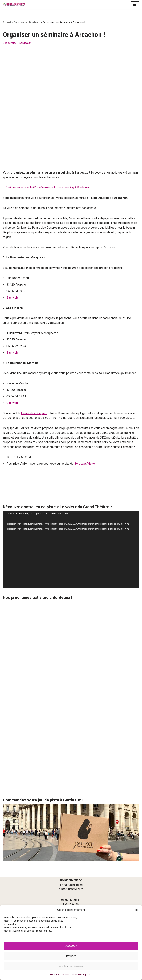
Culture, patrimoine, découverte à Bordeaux (71, 899)
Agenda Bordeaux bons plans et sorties (71, 892)
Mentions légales (81, 975)
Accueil (7, 22)
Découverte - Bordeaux (27, 22)
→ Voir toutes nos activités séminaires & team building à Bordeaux (46, 156)
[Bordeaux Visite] (14, 5)
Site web (12, 267)
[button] (136, 910)
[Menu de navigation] (135, 5)
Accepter (71, 946)
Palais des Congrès (34, 382)
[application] (71, 519)
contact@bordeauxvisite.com (71, 884)
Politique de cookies (60, 975)
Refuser (71, 956)
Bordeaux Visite (85, 433)
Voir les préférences (71, 966)
